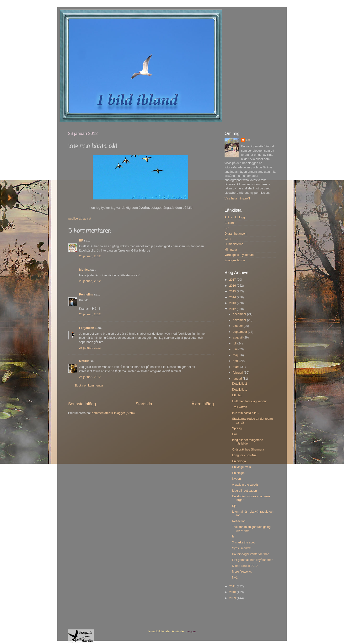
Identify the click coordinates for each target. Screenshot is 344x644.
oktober (238, 326)
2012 (233, 309)
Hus (235, 434)
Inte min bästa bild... (245, 413)
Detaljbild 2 (239, 384)
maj (236, 355)
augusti (238, 338)
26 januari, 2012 (90, 256)
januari (238, 379)
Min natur (231, 250)
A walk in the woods (245, 485)
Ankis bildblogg (235, 217)
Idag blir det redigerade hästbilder (247, 442)
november (240, 320)
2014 (233, 297)
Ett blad (237, 395)
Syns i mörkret (242, 548)
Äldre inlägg (203, 404)
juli (235, 343)
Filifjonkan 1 (88, 328)
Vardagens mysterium (239, 255)
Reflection (239, 521)
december (240, 314)
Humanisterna (234, 244)
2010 (233, 592)
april (236, 361)
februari (238, 373)
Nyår (235, 578)
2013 (233, 303)
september (240, 332)
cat (248, 140)
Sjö (234, 506)
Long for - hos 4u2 (244, 455)
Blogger (191, 631)
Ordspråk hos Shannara (248, 450)
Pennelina (86, 295)
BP (81, 241)
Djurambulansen (236, 234)
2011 (233, 586)
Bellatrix (230, 223)
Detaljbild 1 (239, 390)
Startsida (144, 404)
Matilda (84, 361)
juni (236, 349)
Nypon (236, 479)
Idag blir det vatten (244, 491)
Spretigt (237, 428)
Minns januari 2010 (245, 566)
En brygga (239, 461)
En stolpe (238, 473)
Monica (84, 270)
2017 (233, 280)
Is (233, 537)
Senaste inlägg (82, 404)
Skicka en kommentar (89, 386)
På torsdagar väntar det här (250, 554)
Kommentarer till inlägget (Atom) (113, 413)
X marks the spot (243, 542)
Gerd (228, 239)
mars (237, 367)
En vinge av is (241, 467)
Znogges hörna (235, 260)
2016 (233, 286)
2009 (233, 598)
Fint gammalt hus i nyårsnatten (253, 560)
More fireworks (242, 572)
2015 (233, 291)
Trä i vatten (239, 407)
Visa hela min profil (237, 199)
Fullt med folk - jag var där (249, 401)
